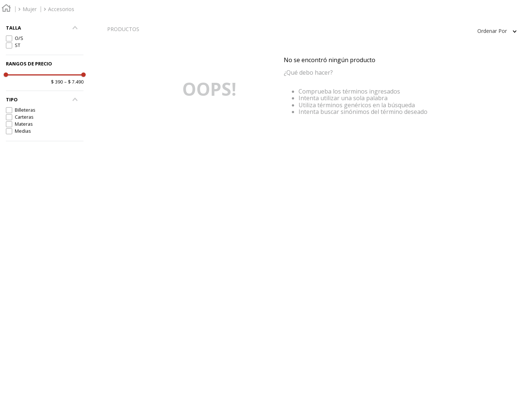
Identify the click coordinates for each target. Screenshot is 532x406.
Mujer (30, 9)
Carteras (24, 117)
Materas (24, 124)
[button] (45, 100)
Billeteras (25, 110)
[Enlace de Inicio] (6, 9)
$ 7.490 (74, 82)
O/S (19, 38)
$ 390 (57, 82)
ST (18, 45)
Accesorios (61, 9)
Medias (23, 131)
